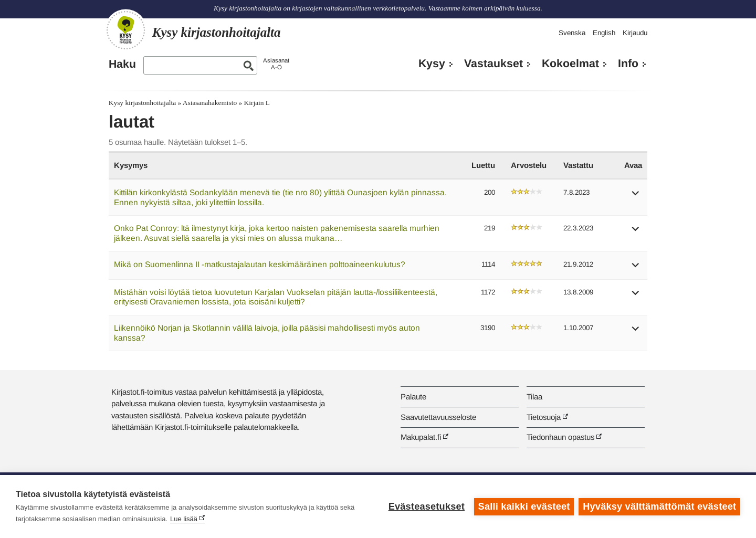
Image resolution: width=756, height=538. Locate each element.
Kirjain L (257, 103)
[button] (636, 197)
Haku (122, 64)
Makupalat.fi (421, 437)
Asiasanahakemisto (210, 103)
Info (628, 64)
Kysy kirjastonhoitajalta (142, 103)
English (604, 33)
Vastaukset (493, 64)
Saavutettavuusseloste (438, 417)
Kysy (432, 64)
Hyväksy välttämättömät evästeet (659, 507)
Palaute (413, 397)
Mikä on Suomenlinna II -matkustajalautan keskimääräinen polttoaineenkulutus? (260, 264)
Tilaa (534, 397)
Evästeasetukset (426, 507)
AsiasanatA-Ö (276, 64)
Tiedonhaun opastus (560, 437)
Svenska (572, 33)
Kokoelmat (570, 64)
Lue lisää (184, 519)
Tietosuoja (544, 417)
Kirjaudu (635, 33)
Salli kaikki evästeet (524, 507)
